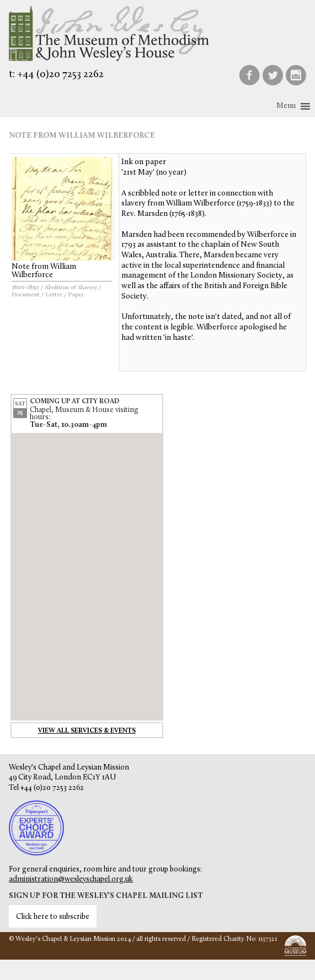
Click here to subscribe (53, 917)
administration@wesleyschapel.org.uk (71, 879)
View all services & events (87, 731)
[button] (286, 106)
